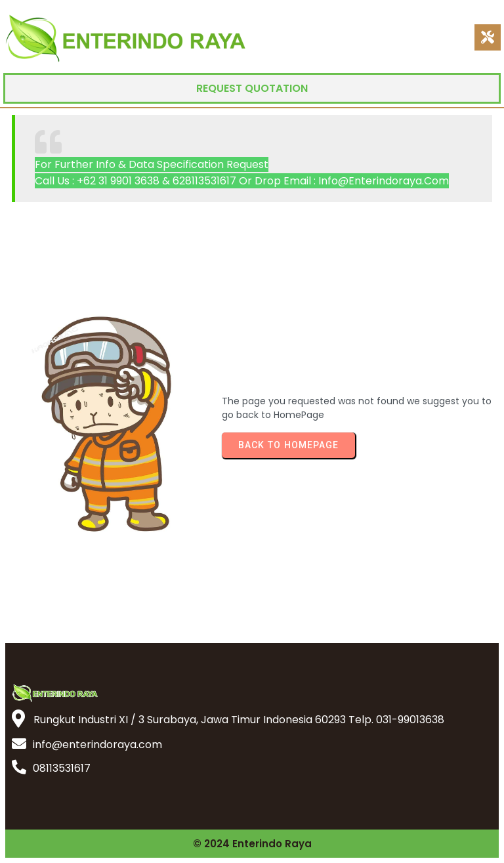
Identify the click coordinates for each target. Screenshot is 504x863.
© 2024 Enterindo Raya (252, 844)
